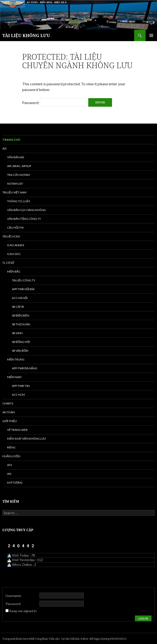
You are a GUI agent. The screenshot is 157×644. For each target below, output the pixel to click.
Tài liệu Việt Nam (14, 192)
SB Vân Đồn (20, 351)
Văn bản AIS (16, 157)
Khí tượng (15, 483)
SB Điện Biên (21, 315)
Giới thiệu (10, 421)
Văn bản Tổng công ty (24, 219)
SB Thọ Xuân (21, 324)
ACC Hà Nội (20, 298)
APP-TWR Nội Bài (23, 289)
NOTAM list (15, 184)
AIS (4, 148)
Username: (14, 596)
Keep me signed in (23, 611)
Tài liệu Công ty (24, 280)
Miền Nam (14, 377)
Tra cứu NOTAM (18, 175)
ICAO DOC (14, 254)
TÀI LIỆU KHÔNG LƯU (26, 35)
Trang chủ (11, 140)
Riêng (11, 447)
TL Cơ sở (8, 263)
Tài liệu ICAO (11, 236)
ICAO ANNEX (16, 245)
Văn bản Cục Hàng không (27, 210)
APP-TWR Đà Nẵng (25, 368)
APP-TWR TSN (21, 386)
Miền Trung (16, 359)
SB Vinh (17, 333)
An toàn (9, 412)
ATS (10, 465)
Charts (8, 403)
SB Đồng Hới (21, 342)
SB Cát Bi (18, 307)
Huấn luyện (11, 456)
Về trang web (17, 430)
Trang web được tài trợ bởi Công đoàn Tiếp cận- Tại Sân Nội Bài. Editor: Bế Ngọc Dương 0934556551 (64, 639)
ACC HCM (18, 395)
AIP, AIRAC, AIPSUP (19, 166)
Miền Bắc (14, 272)
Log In (143, 618)
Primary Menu (151, 35)
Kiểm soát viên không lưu (27, 439)
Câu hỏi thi (15, 228)
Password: (55, 103)
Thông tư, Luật (19, 201)
